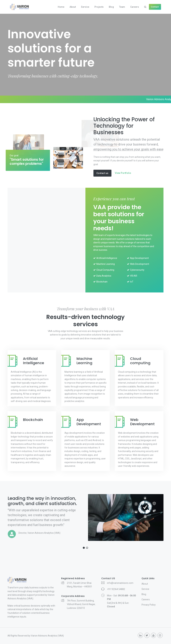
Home (61, 7)
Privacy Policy (149, 605)
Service (85, 7)
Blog (111, 7)
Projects (99, 7)
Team (122, 7)
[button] (84, 548)
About (73, 7)
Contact (155, 7)
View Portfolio (123, 173)
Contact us (102, 173)
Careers (135, 7)
